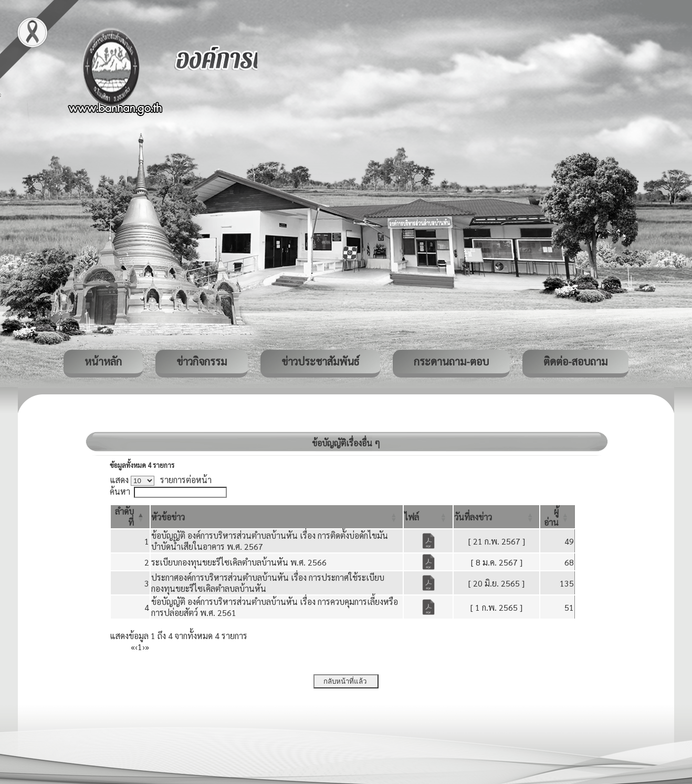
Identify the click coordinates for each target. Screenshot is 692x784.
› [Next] (144, 647)
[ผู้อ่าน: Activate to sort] (558, 517)
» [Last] (147, 647)
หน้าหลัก (103, 361)
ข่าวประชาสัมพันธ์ (320, 361)
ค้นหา (120, 491)
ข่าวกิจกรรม (202, 361)
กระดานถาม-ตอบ (451, 361)
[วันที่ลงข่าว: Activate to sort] (496, 517)
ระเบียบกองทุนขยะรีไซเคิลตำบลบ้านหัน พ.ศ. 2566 (239, 562)
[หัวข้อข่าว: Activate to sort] (277, 517)
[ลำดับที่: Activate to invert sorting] (130, 517)
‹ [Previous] (136, 647)
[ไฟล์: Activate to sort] (428, 517)
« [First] (133, 647)
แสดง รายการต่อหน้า (161, 480)
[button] (168, 517)
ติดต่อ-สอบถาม (575, 361)
